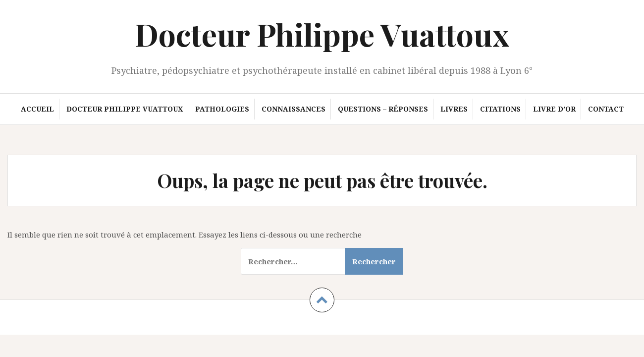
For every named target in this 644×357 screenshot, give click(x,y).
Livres (454, 109)
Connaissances (294, 109)
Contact (606, 109)
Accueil (37, 109)
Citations (500, 109)
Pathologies (222, 109)
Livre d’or (554, 109)
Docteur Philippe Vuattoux (322, 34)
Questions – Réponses (383, 109)
